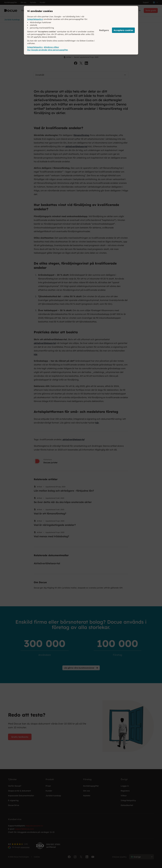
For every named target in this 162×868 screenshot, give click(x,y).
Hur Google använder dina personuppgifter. (48, 50)
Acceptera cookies (123, 30)
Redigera (104, 30)
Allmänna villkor (51, 47)
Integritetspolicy (35, 19)
